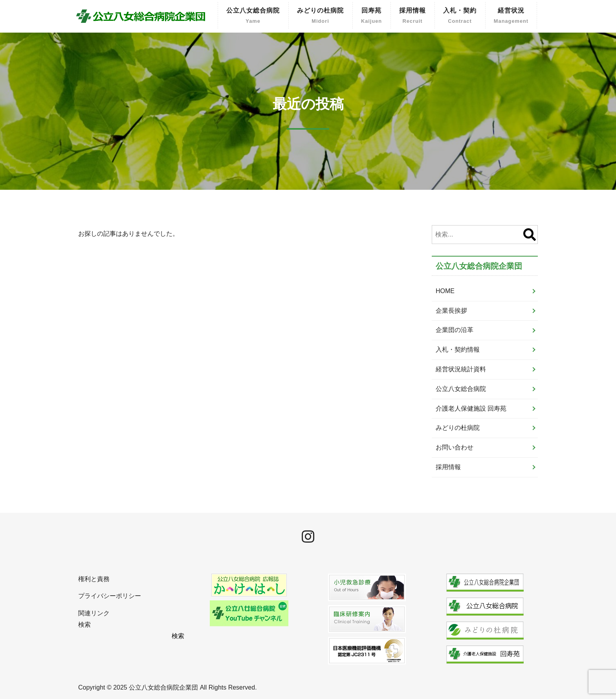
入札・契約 (460, 16)
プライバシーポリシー (110, 596)
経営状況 (511, 16)
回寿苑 (371, 16)
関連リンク (94, 613)
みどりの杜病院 (320, 16)
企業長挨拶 (451, 311)
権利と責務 (94, 579)
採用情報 (412, 16)
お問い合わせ (455, 447)
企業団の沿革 (455, 330)
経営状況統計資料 (461, 369)
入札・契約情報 (458, 349)
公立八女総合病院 (253, 16)
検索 (84, 625)
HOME (445, 291)
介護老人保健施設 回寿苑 (471, 408)
